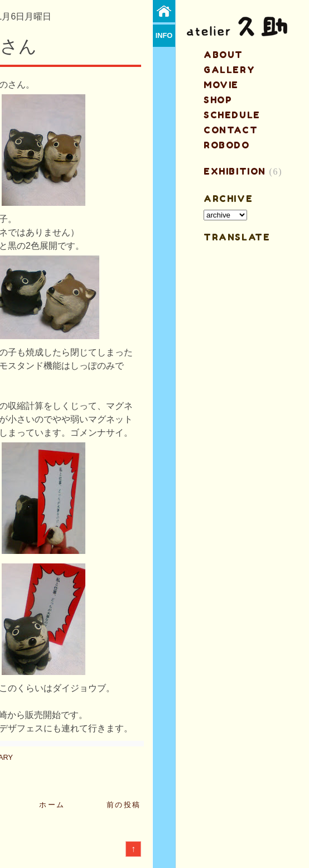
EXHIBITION (235, 171)
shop (218, 100)
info (164, 35)
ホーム (52, 805)
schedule (232, 115)
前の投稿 (124, 805)
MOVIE (221, 85)
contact (231, 130)
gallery (229, 70)
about (223, 55)
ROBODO (227, 145)
